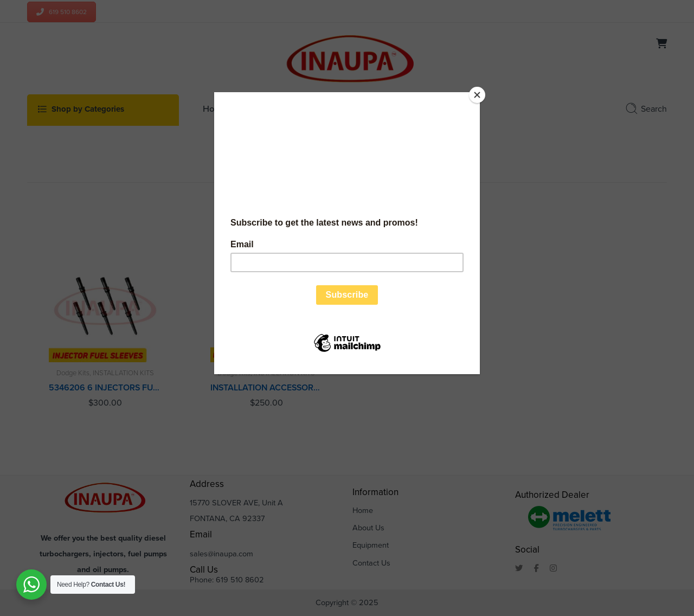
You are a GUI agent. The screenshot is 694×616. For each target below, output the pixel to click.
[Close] (477, 95)
